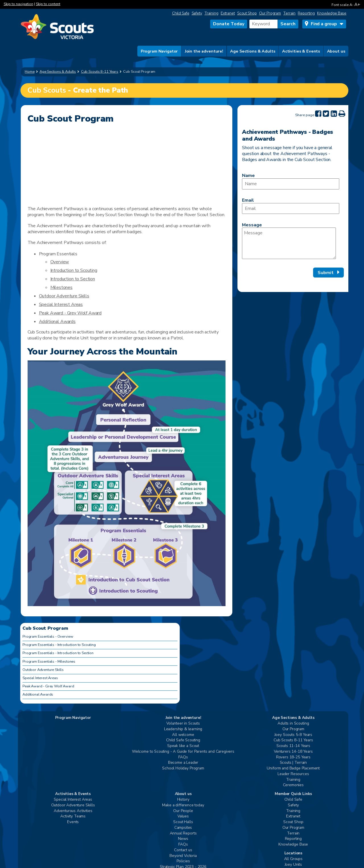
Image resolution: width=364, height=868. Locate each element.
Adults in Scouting (293, 724)
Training (211, 13)
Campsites (183, 828)
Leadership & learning (183, 729)
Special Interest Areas (40, 678)
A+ (357, 4)
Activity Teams (73, 816)
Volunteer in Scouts (183, 724)
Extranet (228, 13)
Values (183, 816)
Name (248, 176)
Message (252, 225)
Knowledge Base (332, 13)
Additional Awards (57, 322)
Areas (77, 304)
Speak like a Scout (183, 746)
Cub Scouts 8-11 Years (293, 740)
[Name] (291, 184)
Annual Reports (183, 833)
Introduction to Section (73, 279)
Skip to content (48, 4)
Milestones (61, 287)
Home (30, 72)
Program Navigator (159, 51)
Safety (197, 13)
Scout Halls (183, 822)
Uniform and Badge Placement (293, 768)
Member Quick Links (293, 794)
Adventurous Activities (73, 811)
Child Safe (181, 13)
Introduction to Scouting (74, 270)
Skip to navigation (18, 4)
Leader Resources (293, 774)
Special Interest (55, 304)
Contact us (183, 850)
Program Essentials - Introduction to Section (58, 653)
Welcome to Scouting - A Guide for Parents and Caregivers (183, 752)
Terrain (289, 13)
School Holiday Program (183, 768)
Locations (293, 853)
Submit (326, 273)
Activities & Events (301, 51)
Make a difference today (183, 805)
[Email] (291, 209)
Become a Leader (183, 763)
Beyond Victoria (183, 856)
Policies (183, 861)
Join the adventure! (204, 51)
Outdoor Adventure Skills (64, 296)
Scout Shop (247, 13)
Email (248, 200)
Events (73, 822)
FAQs (183, 757)
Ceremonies (293, 785)
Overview (60, 262)
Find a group (324, 24)
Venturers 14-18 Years (293, 752)
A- (351, 5)
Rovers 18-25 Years (293, 757)
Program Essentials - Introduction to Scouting (59, 645)
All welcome (183, 735)
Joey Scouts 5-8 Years (293, 735)
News (183, 839)
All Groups (293, 859)
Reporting (306, 13)
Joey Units (293, 865)
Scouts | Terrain (293, 763)
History (183, 800)
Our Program (270, 13)
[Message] (289, 243)
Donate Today (229, 24)
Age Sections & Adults (253, 51)
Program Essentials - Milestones (49, 662)
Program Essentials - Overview (48, 637)
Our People (183, 811)
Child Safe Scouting (183, 740)
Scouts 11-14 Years (293, 746)
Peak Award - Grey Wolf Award (70, 313)
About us (336, 51)
